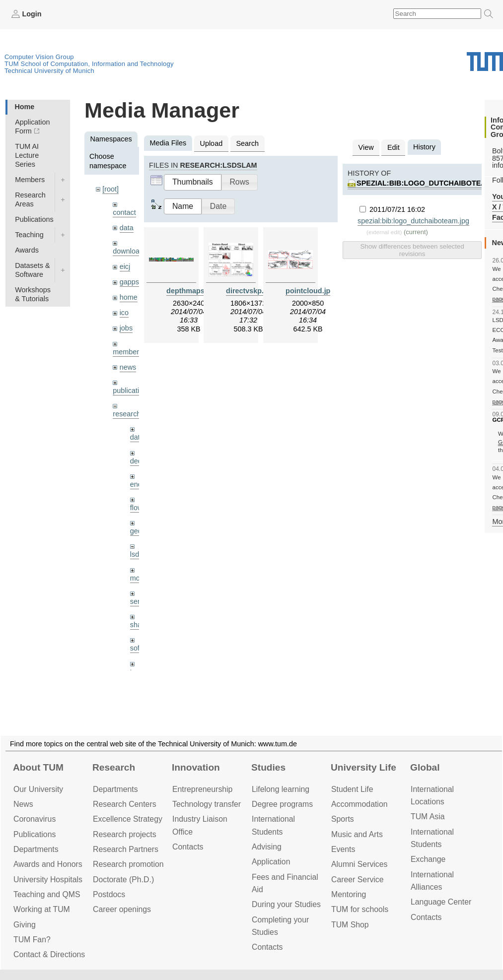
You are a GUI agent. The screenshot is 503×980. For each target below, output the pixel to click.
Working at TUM (42, 909)
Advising (267, 847)
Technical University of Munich (49, 71)
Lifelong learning (281, 789)
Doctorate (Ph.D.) (123, 880)
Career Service (358, 880)
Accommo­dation (359, 804)
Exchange (428, 859)
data (127, 228)
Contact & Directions (49, 954)
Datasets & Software (32, 270)
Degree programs (282, 804)
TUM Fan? (32, 940)
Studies (268, 767)
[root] (110, 189)
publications (132, 391)
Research (114, 767)
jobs (126, 328)
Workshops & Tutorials (33, 294)
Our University (38, 789)
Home (24, 107)
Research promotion (128, 864)
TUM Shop (350, 925)
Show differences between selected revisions (412, 250)
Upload (212, 143)
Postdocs (109, 894)
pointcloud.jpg (310, 291)
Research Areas (30, 199)
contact (124, 212)
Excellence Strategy (128, 819)
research (127, 414)
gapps (129, 282)
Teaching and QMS (47, 894)
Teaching (29, 235)
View (366, 147)
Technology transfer (207, 804)
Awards (27, 250)
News (23, 804)
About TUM (38, 767)
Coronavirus (35, 819)
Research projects (125, 834)
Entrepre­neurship (202, 789)
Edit (394, 147)
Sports (343, 819)
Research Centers (125, 804)
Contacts (188, 847)
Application (271, 862)
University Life (363, 767)
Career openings (122, 909)
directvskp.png (251, 291)
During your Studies (286, 904)
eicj (125, 266)
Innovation (196, 767)
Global (425, 767)
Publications (34, 219)
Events (343, 849)
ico (124, 313)
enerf (138, 484)
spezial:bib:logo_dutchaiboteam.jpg (413, 221)
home (129, 297)
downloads (130, 251)
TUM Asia (428, 817)
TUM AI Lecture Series (27, 155)
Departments (36, 849)
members (128, 352)
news (128, 367)
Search (247, 143)
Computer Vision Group (39, 57)
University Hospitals (48, 880)
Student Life (352, 789)
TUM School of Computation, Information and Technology (89, 64)
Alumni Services (359, 864)
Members (30, 180)
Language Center (441, 902)
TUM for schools (360, 909)
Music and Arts (357, 834)
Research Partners (126, 849)
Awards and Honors (48, 864)
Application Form (32, 127)
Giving (25, 925)
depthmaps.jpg (192, 291)
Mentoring (349, 894)
